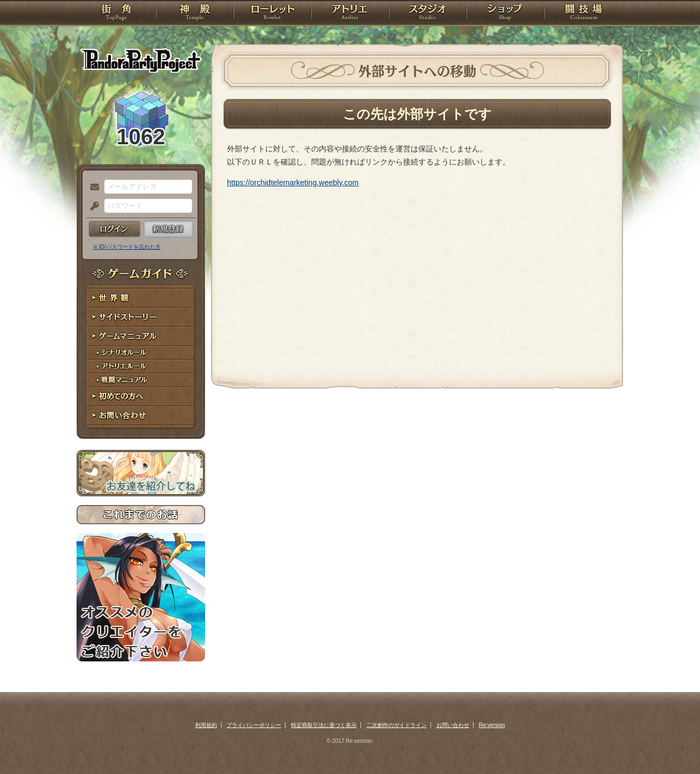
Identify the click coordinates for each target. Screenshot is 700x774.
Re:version (492, 725)
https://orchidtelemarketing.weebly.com (293, 183)
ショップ (505, 14)
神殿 (195, 14)
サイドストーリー (141, 317)
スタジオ (428, 14)
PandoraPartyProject (141, 60)
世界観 (141, 298)
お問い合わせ (141, 416)
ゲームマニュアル (141, 336)
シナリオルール (141, 353)
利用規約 (206, 725)
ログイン (115, 229)
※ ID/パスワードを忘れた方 (127, 247)
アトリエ (350, 14)
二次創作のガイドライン (396, 725)
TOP (116, 14)
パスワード (92, 207)
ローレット (272, 14)
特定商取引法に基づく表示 (324, 725)
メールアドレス (92, 187)
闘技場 (584, 14)
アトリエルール (141, 367)
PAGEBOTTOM (673, 744)
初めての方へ (141, 397)
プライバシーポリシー (254, 725)
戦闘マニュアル (141, 380)
